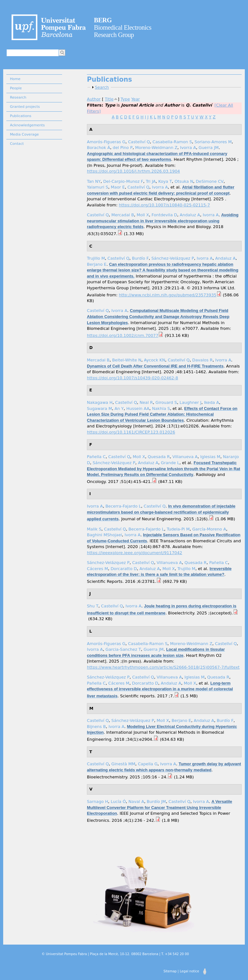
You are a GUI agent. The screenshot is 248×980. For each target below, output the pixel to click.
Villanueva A (185, 457)
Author (94, 99)
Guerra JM (209, 148)
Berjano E (97, 264)
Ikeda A (212, 402)
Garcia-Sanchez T (123, 649)
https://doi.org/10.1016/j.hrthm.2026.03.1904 (133, 171)
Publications (21, 116)
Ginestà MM (123, 764)
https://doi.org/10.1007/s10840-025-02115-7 (164, 205)
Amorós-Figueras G (106, 142)
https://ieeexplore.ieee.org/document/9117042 (135, 553)
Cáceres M (97, 569)
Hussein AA (138, 408)
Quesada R (159, 457)
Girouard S (166, 402)
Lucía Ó (118, 802)
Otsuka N (184, 181)
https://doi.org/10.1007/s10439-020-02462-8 (132, 378)
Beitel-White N (127, 360)
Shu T (93, 606)
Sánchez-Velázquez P (173, 258)
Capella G (148, 764)
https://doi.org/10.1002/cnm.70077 (123, 335)
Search (102, 87)
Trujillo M (96, 258)
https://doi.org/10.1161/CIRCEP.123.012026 (131, 432)
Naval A (136, 802)
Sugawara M (99, 408)
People (16, 88)
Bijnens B (96, 727)
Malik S (94, 529)
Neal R (146, 402)
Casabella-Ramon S (172, 142)
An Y (119, 408)
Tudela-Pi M (178, 529)
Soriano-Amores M (213, 142)
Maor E (118, 187)
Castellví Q (139, 142)
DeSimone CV (210, 181)
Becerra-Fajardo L (123, 506)
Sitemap (170, 971)
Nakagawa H (100, 402)
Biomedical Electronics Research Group (123, 27)
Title (109, 99)
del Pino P (123, 148)
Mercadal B (123, 215)
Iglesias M (210, 457)
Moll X (143, 215)
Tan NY (94, 181)
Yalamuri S (98, 187)
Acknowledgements (27, 125)
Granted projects (25, 107)
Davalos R (202, 360)
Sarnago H (98, 802)
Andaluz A (190, 215)
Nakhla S (161, 408)
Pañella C (96, 457)
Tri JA (151, 181)
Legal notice (190, 971)
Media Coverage (24, 134)
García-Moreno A (209, 529)
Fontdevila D (164, 215)
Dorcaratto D (124, 569)
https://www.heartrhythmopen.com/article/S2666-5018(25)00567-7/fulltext (163, 667)
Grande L (170, 463)
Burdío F (140, 258)
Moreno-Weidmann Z (156, 148)
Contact (17, 144)
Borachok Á (99, 148)
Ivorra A (188, 148)
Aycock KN (155, 360)
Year (135, 99)
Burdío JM (156, 802)
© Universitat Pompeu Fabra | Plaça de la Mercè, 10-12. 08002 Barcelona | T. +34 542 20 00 (115, 954)
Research (18, 97)
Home (15, 79)
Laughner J (190, 402)
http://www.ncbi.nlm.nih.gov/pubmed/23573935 (168, 295)
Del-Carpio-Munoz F (123, 181)
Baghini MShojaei (104, 535)
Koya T (165, 181)
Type (125, 99)
